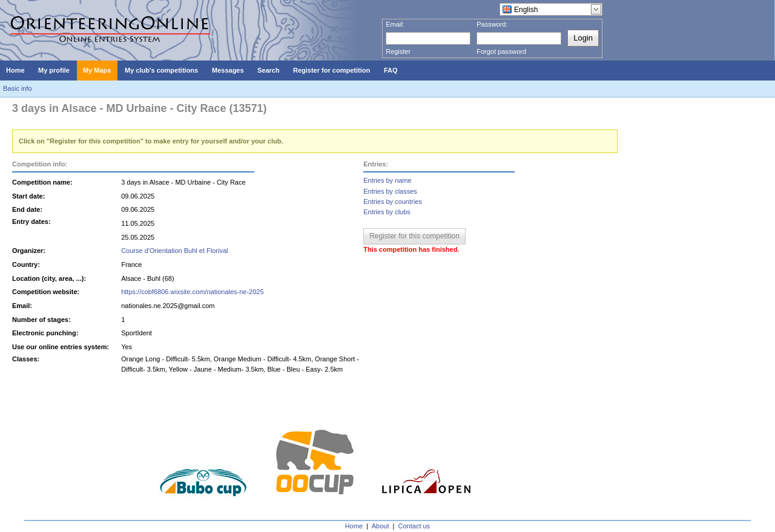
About (381, 526)
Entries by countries (393, 202)
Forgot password (501, 51)
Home (354, 526)
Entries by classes (390, 191)
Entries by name (387, 180)
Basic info (18, 88)
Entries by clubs (387, 212)
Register (398, 51)
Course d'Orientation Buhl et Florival (174, 251)
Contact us (414, 526)
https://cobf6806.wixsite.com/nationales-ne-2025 (192, 292)
